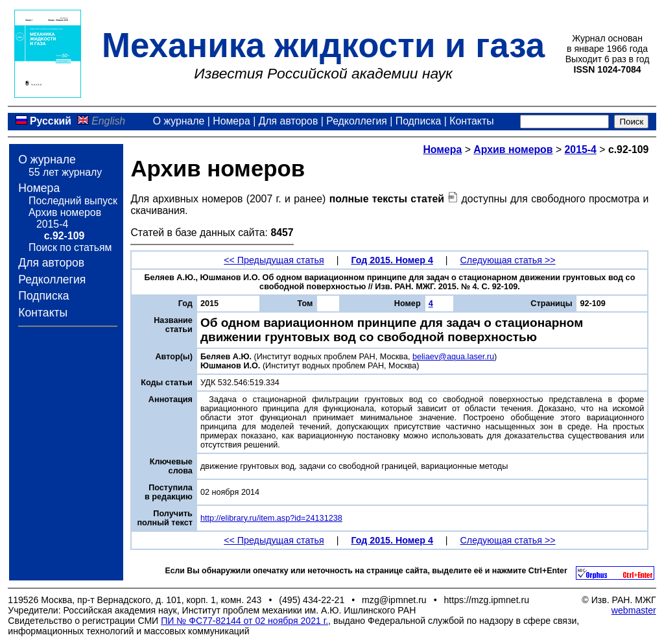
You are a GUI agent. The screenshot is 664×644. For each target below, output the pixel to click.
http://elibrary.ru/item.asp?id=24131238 (271, 518)
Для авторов (289, 121)
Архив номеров (65, 212)
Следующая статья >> (508, 260)
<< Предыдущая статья (274, 260)
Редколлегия (357, 121)
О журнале (179, 121)
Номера (231, 121)
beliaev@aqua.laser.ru (453, 357)
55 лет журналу (65, 172)
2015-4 (52, 224)
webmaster (634, 610)
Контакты (471, 121)
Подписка (418, 121)
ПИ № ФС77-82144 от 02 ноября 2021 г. (244, 621)
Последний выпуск (73, 201)
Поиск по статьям (70, 247)
